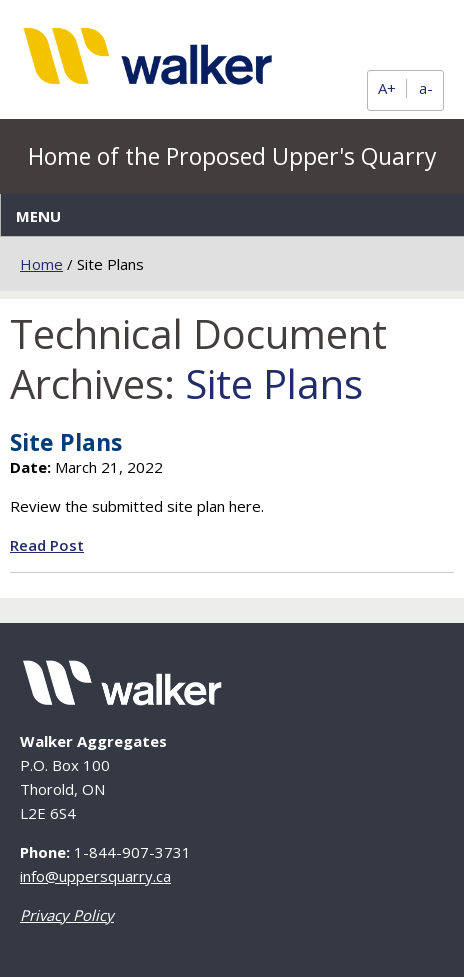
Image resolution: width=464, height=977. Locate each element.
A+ (387, 88)
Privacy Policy (67, 915)
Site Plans (66, 442)
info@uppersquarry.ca (95, 876)
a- (426, 88)
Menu (38, 216)
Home (41, 264)
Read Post (47, 545)
